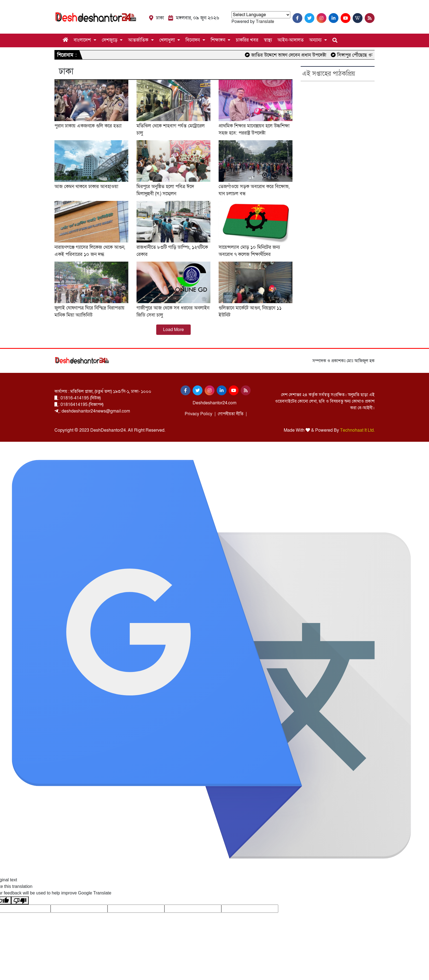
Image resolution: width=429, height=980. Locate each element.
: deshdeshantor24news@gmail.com (92, 411)
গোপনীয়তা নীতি (231, 414)
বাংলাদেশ (83, 40)
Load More (173, 330)
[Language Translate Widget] (261, 15)
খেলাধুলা (168, 40)
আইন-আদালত (291, 40)
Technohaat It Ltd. (357, 430)
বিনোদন (193, 40)
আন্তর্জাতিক (139, 40)
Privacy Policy (198, 414)
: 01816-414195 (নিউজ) (78, 398)
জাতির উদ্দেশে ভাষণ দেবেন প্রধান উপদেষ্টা (294, 55)
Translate (265, 22)
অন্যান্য (316, 40)
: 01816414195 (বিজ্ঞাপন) (79, 405)
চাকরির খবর (247, 40)
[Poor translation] (20, 901)
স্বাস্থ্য (268, 40)
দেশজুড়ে (110, 40)
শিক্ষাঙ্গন (219, 40)
